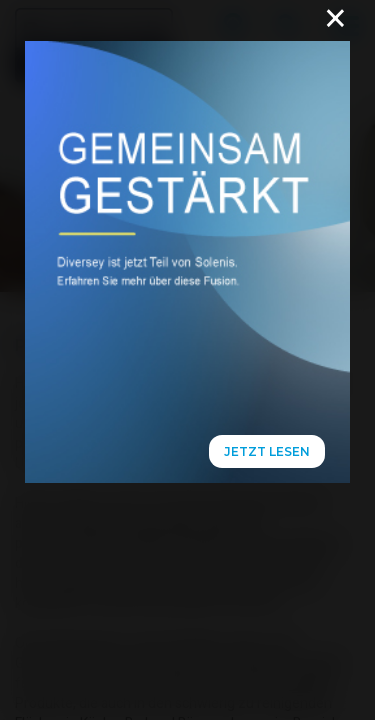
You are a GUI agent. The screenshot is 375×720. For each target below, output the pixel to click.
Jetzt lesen (267, 451)
